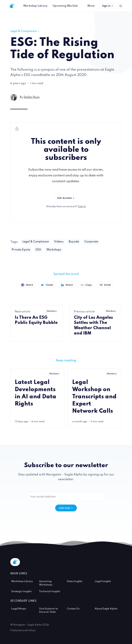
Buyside (74, 242)
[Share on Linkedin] (67, 285)
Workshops (54, 250)
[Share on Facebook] (27, 285)
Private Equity (21, 250)
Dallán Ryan (32, 97)
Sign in (108, 6)
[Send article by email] (105, 285)
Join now (66, 508)
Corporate (91, 242)
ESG (38, 250)
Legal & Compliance (25, 31)
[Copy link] (86, 285)
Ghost (32, 630)
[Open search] (121, 6)
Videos (59, 242)
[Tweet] (47, 285)
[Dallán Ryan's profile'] (14, 97)
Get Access (66, 198)
